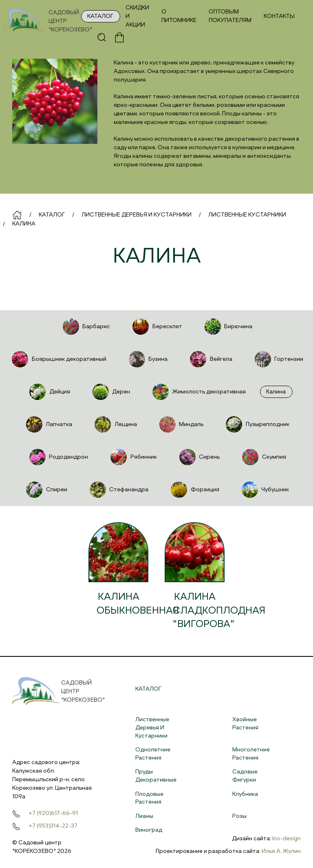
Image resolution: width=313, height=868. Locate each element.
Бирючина (228, 327)
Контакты (279, 16)
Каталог (100, 16)
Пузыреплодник (257, 424)
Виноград (149, 830)
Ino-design (287, 839)
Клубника (245, 794)
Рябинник (133, 457)
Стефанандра (118, 490)
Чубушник (265, 490)
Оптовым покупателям (230, 16)
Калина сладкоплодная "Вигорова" (219, 611)
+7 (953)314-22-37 (53, 826)
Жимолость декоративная (198, 392)
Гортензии (278, 359)
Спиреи (46, 490)
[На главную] (47, 21)
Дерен (110, 392)
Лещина (115, 424)
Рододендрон (58, 457)
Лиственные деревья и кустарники (152, 728)
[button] (102, 38)
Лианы (144, 816)
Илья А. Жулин (281, 851)
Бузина (147, 359)
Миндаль (181, 424)
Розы (239, 816)
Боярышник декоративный (58, 359)
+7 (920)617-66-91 (53, 813)
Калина (276, 392)
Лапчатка (48, 424)
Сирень (199, 457)
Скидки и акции (137, 16)
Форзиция (194, 490)
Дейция (49, 392)
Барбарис (86, 327)
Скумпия (263, 457)
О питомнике (179, 16)
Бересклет (156, 327)
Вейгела (210, 359)
